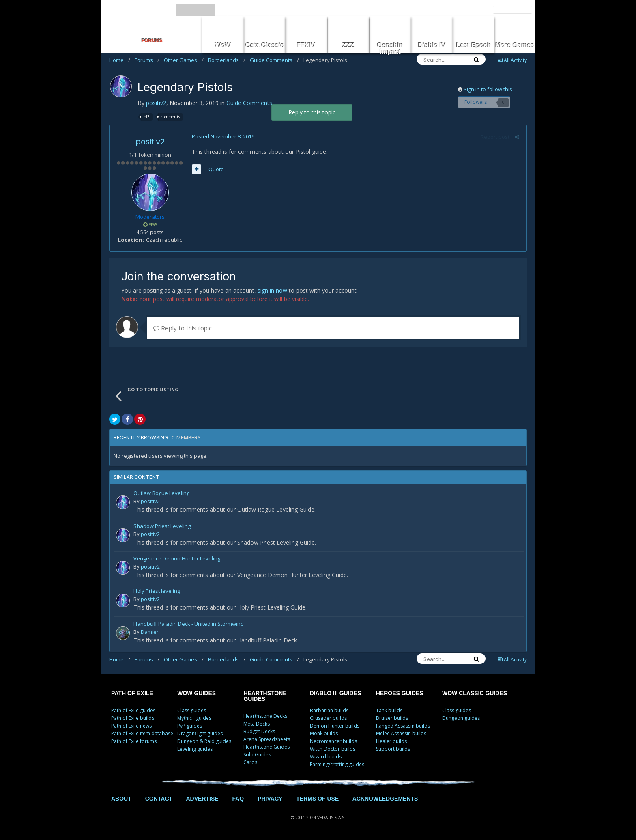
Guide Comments (274, 60)
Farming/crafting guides (337, 764)
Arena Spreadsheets (267, 739)
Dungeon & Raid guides (204, 741)
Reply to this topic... (184, 328)
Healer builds (391, 741)
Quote (215, 169)
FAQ (238, 799)
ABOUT (121, 799)
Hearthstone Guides (266, 747)
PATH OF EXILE (132, 693)
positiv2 (156, 103)
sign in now (272, 290)
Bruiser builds (392, 718)
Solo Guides (257, 755)
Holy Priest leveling (157, 591)
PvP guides (190, 726)
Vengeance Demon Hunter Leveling (177, 559)
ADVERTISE (202, 799)
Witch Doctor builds (333, 749)
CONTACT (159, 799)
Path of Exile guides (133, 710)
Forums (147, 60)
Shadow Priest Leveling (162, 527)
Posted (222, 136)
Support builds (393, 749)
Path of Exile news (131, 726)
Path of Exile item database (142, 733)
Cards (250, 762)
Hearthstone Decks (265, 716)
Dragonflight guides (200, 733)
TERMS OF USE (317, 799)
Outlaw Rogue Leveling (161, 494)
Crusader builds (328, 718)
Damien (150, 632)
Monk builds (324, 733)
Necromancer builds (333, 741)
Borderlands (227, 60)
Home (120, 60)
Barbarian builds (329, 710)
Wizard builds (326, 757)
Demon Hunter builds (335, 726)
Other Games (184, 60)
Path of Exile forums (134, 741)
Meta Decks (257, 724)
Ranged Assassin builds (403, 726)
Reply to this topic (312, 112)
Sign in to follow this (488, 89)
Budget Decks (259, 731)
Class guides (192, 710)
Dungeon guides (461, 718)
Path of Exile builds (133, 718)
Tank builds (389, 710)
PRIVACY (270, 799)
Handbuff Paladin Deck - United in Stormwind (189, 624)
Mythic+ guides (194, 718)
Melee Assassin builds (401, 733)
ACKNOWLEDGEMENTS (385, 799)
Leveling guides (195, 749)
